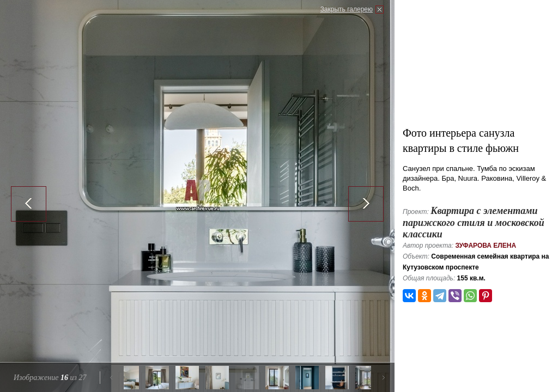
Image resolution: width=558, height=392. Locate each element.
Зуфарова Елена (486, 246)
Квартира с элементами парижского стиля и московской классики (474, 222)
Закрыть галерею (347, 9)
